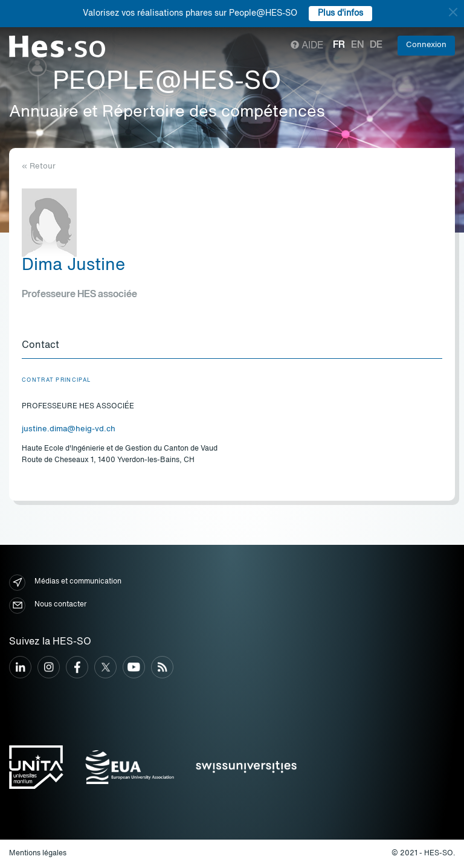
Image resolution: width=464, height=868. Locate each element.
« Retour (39, 166)
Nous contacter (48, 606)
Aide (307, 46)
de (376, 45)
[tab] (232, 346)
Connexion (426, 45)
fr (339, 45)
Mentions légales (38, 854)
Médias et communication (65, 583)
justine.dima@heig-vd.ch (69, 429)
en (357, 45)
